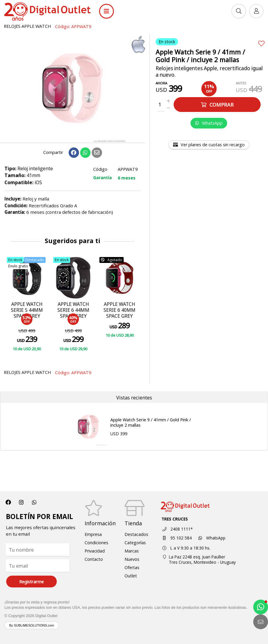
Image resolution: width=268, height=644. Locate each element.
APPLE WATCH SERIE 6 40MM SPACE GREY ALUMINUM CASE (120, 316)
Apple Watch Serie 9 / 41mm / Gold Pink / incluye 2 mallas (151, 423)
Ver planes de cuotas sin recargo (209, 145)
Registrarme (32, 582)
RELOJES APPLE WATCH (27, 26)
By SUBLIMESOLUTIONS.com (32, 625)
